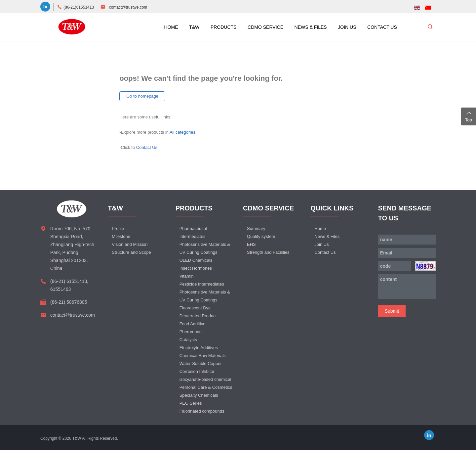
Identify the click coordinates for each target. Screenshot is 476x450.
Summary (256, 228)
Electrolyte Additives (199, 348)
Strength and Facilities (268, 252)
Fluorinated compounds (202, 411)
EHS (251, 244)
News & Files (327, 236)
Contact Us (147, 147)
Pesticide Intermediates (202, 284)
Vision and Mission (130, 244)
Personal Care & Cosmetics (206, 387)
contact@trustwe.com (128, 7)
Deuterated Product (198, 316)
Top (469, 116)
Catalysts (188, 340)
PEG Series (191, 403)
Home (320, 228)
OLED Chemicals (196, 260)
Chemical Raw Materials (203, 356)
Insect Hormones (196, 268)
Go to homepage (142, 96)
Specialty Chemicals (199, 395)
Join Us (321, 244)
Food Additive (193, 324)
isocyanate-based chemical (205, 379)
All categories (182, 132)
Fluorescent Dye (195, 308)
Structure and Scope (131, 252)
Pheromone (191, 332)
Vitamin (187, 276)
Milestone (121, 236)
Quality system (261, 236)
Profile (118, 228)
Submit (392, 311)
